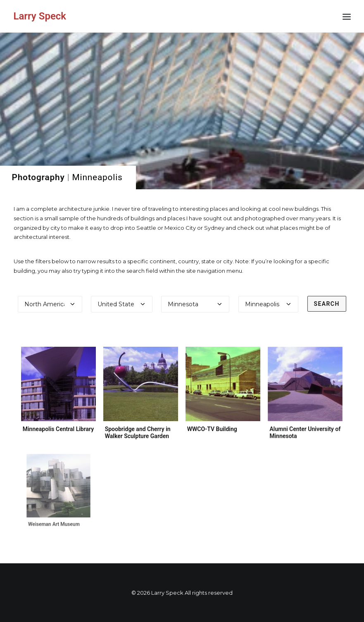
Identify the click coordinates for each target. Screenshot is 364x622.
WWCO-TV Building (213, 427)
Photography (38, 177)
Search (327, 304)
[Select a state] (195, 304)
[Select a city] (268, 304)
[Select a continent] (50, 304)
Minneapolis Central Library (58, 429)
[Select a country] (121, 304)
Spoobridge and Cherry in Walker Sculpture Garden (138, 433)
